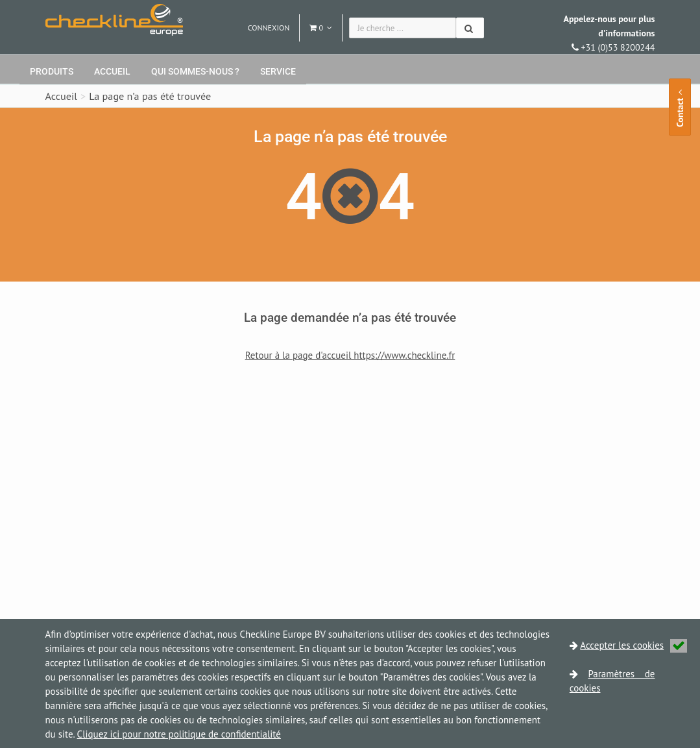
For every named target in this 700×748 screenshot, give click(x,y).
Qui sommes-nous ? (195, 71)
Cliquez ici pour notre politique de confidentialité (179, 734)
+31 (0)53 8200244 (609, 33)
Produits (52, 71)
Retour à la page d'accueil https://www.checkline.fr (350, 355)
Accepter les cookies (634, 645)
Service (278, 71)
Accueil (112, 71)
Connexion (269, 28)
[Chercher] (470, 28)
